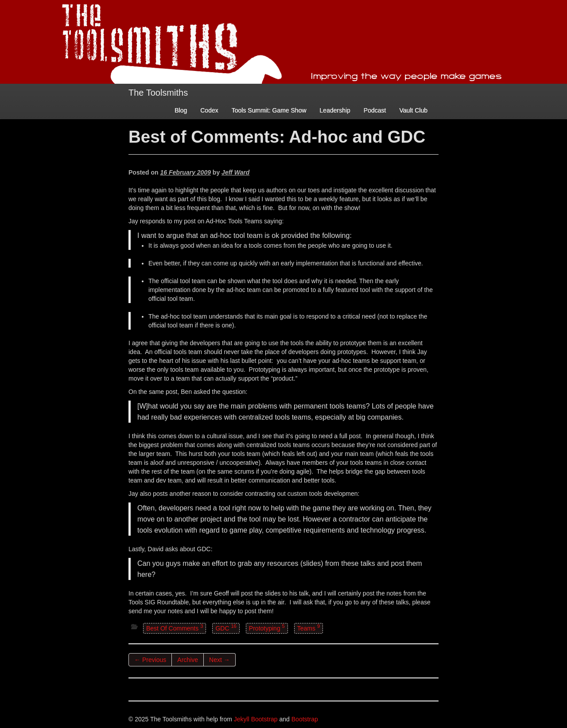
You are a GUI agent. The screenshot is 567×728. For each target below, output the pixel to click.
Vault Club (413, 110)
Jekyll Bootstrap (256, 719)
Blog (181, 110)
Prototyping (267, 628)
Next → (219, 660)
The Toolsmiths (158, 93)
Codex (209, 110)
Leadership (335, 110)
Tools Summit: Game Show (269, 110)
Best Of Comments (175, 628)
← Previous (150, 660)
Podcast (375, 110)
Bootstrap (305, 719)
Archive (188, 660)
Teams (309, 628)
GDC (226, 628)
